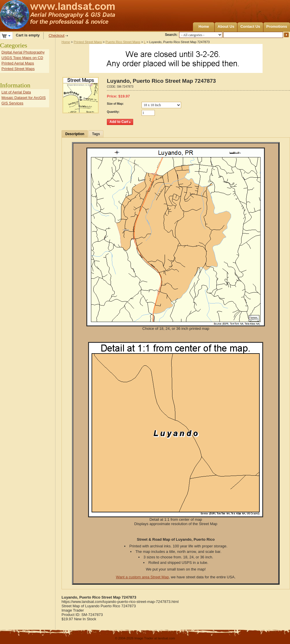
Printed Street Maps (88, 42)
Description (75, 134)
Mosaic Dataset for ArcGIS (24, 98)
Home (204, 26)
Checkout (56, 35)
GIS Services (12, 103)
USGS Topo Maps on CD (22, 58)
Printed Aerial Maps (18, 63)
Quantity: (113, 112)
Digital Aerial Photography (23, 52)
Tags (96, 134)
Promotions (277, 26)
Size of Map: (115, 104)
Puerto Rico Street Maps (123, 42)
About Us (226, 26)
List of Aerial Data (16, 92)
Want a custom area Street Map (142, 577)
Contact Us (250, 26)
